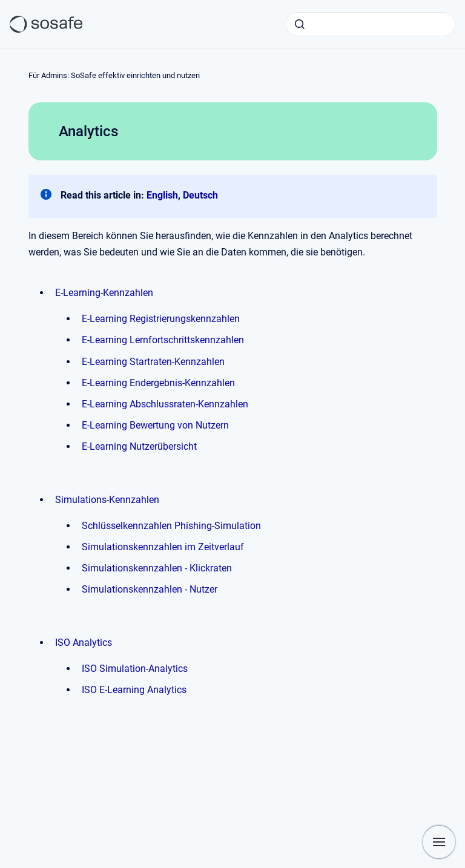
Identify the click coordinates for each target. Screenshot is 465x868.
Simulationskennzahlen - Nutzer (150, 589)
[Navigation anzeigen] (439, 842)
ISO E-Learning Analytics (134, 690)
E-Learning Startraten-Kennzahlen (153, 362)
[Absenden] (300, 24)
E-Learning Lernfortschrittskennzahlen (163, 340)
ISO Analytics (84, 643)
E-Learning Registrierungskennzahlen (161, 319)
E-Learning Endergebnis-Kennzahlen (158, 383)
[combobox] (371, 24)
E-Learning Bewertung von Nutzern (155, 425)
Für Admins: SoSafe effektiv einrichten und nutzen (114, 75)
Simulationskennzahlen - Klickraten (157, 568)
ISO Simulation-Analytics (135, 669)
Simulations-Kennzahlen (107, 500)
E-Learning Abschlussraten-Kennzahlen (165, 404)
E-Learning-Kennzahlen (104, 293)
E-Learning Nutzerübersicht (139, 446)
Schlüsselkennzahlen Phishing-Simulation (171, 526)
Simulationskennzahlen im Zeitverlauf (163, 547)
